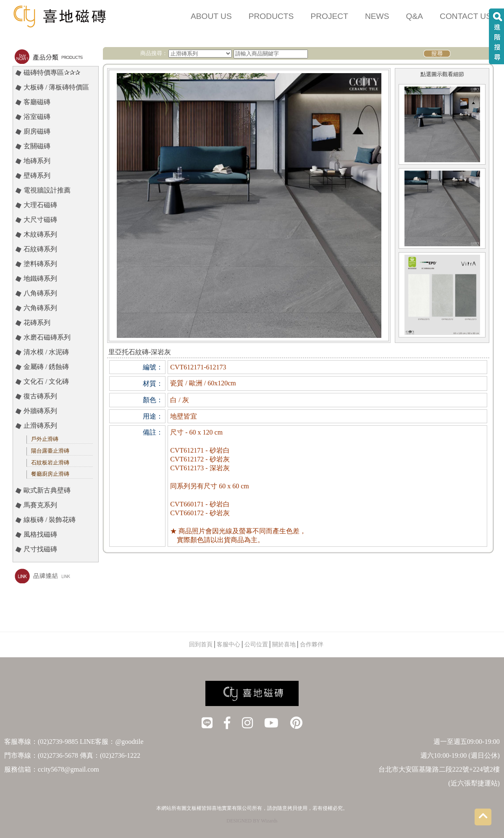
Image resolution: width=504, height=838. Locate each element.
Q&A (415, 16)
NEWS (377, 16)
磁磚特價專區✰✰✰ (52, 72)
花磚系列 (37, 323)
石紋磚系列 (40, 249)
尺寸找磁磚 (40, 549)
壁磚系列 (37, 175)
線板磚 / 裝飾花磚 (50, 520)
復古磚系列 (40, 396)
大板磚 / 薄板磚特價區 (56, 87)
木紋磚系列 (40, 234)
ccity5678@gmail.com (68, 769)
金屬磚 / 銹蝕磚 (46, 367)
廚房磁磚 (37, 131)
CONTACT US (466, 16)
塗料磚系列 (40, 264)
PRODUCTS (271, 16)
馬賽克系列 (40, 505)
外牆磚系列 (40, 411)
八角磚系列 (40, 293)
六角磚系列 (40, 308)
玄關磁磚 (37, 146)
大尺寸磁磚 (40, 220)
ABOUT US (211, 16)
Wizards (269, 821)
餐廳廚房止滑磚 (50, 474)
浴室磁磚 (37, 117)
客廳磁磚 (37, 102)
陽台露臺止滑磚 (50, 451)
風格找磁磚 (40, 534)
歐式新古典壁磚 (47, 490)
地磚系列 (37, 161)
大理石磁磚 (40, 205)
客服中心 (228, 644)
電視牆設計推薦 (47, 190)
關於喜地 (284, 644)
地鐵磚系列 (40, 278)
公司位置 (256, 644)
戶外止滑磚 (45, 439)
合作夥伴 (312, 644)
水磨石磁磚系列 (47, 337)
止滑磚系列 (40, 426)
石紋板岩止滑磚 (50, 462)
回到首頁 (201, 644)
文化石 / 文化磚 (46, 381)
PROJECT (329, 16)
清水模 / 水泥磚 (46, 352)
